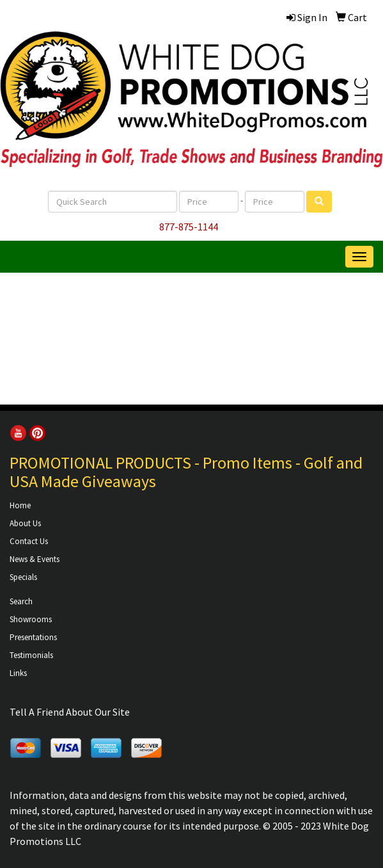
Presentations (33, 637)
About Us (25, 523)
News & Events (35, 559)
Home (20, 505)
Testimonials (31, 655)
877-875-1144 (189, 227)
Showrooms (31, 619)
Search (21, 601)
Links (18, 673)
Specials (23, 577)
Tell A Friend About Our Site (70, 712)
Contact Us (29, 541)
